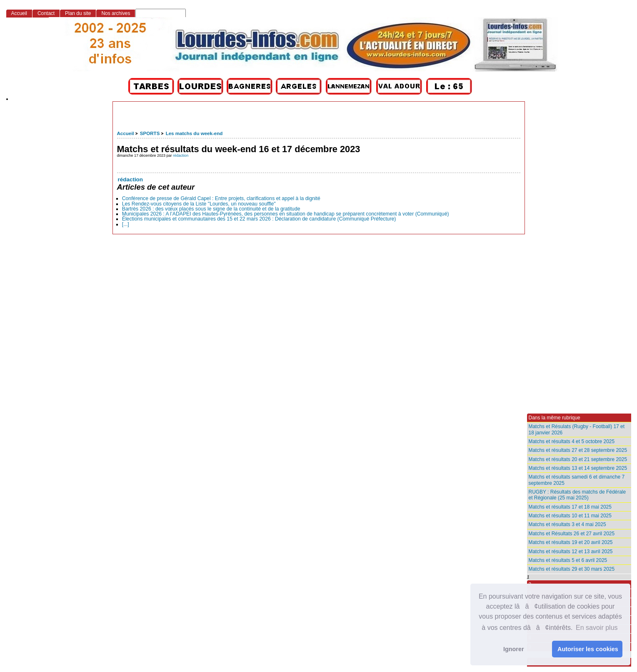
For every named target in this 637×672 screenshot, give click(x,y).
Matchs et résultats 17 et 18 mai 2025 (570, 507)
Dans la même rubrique (555, 418)
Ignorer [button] (514, 649)
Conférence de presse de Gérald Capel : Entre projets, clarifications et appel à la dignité (221, 198)
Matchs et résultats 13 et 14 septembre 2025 (578, 468)
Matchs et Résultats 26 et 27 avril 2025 (572, 534)
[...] (126, 224)
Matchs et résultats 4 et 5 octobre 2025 (572, 441)
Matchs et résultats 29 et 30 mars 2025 (572, 569)
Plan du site (78, 13)
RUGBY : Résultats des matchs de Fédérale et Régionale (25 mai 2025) (577, 495)
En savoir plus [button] (597, 628)
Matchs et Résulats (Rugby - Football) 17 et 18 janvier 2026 (577, 429)
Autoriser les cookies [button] (588, 649)
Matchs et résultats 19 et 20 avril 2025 (571, 542)
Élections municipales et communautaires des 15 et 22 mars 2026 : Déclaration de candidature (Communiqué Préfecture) (259, 219)
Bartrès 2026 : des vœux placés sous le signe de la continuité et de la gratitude (211, 209)
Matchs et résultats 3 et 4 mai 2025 (567, 524)
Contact (46, 13)
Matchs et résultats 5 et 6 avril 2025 (568, 560)
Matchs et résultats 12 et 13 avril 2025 (571, 552)
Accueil (126, 133)
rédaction (181, 155)
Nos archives (116, 13)
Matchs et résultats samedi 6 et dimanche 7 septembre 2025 (577, 480)
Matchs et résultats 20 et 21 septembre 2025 (578, 459)
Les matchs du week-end (194, 133)
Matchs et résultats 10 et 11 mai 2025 (570, 516)
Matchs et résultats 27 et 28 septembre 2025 (578, 450)
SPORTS (150, 133)
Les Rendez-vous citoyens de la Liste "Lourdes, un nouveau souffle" (199, 204)
